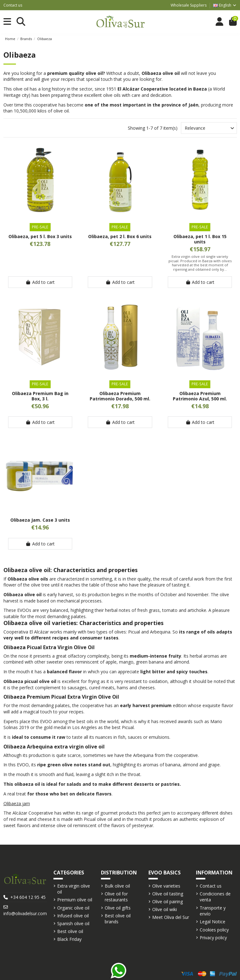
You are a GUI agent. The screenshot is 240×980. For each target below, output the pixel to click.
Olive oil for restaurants (116, 897)
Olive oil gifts (118, 908)
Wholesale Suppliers (189, 5)
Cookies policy (214, 930)
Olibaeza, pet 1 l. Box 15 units (200, 239)
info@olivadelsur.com (25, 913)
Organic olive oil (73, 908)
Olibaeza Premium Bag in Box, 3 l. (40, 396)
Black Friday (69, 939)
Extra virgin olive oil (74, 889)
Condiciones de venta (215, 897)
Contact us (13, 5)
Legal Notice (212, 922)
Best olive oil (70, 931)
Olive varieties (166, 886)
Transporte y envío (213, 911)
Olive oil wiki (165, 909)
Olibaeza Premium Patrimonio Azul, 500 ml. (200, 396)
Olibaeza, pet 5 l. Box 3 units (40, 236)
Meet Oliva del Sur (171, 917)
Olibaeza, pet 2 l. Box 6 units (120, 236)
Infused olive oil (73, 916)
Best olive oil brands (118, 919)
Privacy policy (213, 938)
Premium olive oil (75, 900)
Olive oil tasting (168, 894)
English (225, 5)
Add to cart (40, 282)
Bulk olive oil (117, 886)
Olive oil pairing (167, 902)
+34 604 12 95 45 (28, 897)
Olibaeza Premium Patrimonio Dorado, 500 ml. (120, 396)
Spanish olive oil (73, 923)
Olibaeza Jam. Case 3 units (40, 520)
